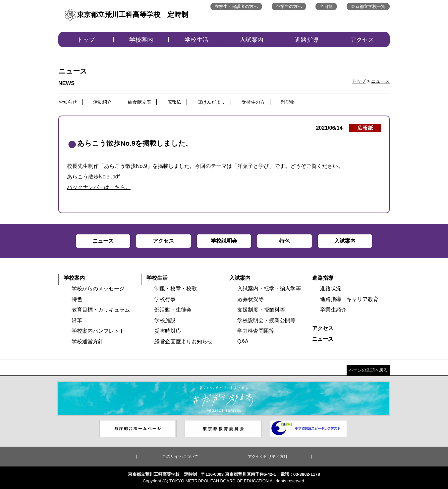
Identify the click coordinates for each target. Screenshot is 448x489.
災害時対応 (168, 331)
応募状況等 (251, 299)
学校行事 (165, 299)
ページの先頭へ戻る (368, 370)
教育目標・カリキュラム (101, 310)
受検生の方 (253, 102)
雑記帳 (288, 102)
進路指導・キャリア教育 (349, 299)
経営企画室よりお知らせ (184, 342)
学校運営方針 (87, 342)
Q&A (243, 342)
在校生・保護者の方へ (236, 6)
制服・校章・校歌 (176, 289)
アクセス (362, 40)
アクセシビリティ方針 (268, 457)
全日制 (326, 6)
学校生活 (196, 40)
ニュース (380, 81)
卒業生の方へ (289, 6)
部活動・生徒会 (173, 310)
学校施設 (165, 320)
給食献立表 (140, 102)
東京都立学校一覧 (368, 6)
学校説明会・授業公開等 (266, 320)
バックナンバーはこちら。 (99, 187)
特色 (77, 299)
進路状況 (331, 289)
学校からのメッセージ (98, 289)
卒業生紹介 (333, 310)
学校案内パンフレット (98, 331)
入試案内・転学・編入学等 (269, 289)
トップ (86, 40)
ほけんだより (211, 102)
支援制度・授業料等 (261, 310)
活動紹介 (102, 102)
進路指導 (307, 40)
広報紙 (174, 102)
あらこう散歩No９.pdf (93, 177)
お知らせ (68, 102)
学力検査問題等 (256, 331)
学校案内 (141, 40)
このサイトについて (180, 457)
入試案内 (252, 40)
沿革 (77, 320)
